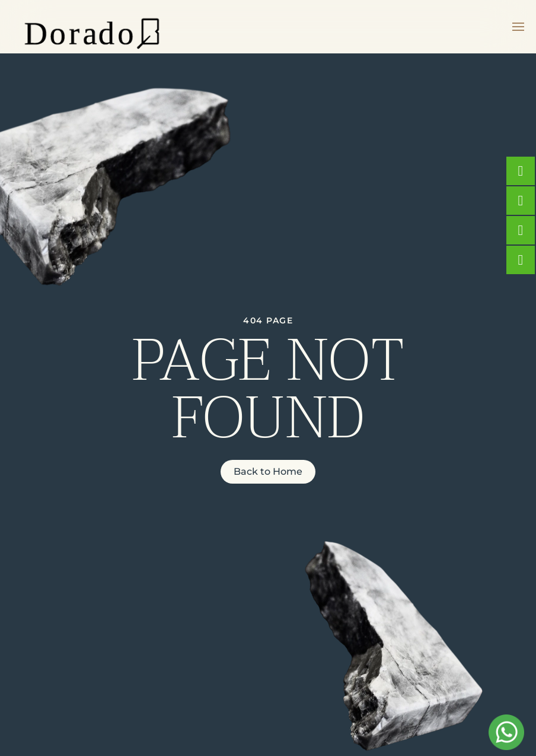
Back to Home (268, 471)
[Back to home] (92, 27)
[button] (518, 27)
